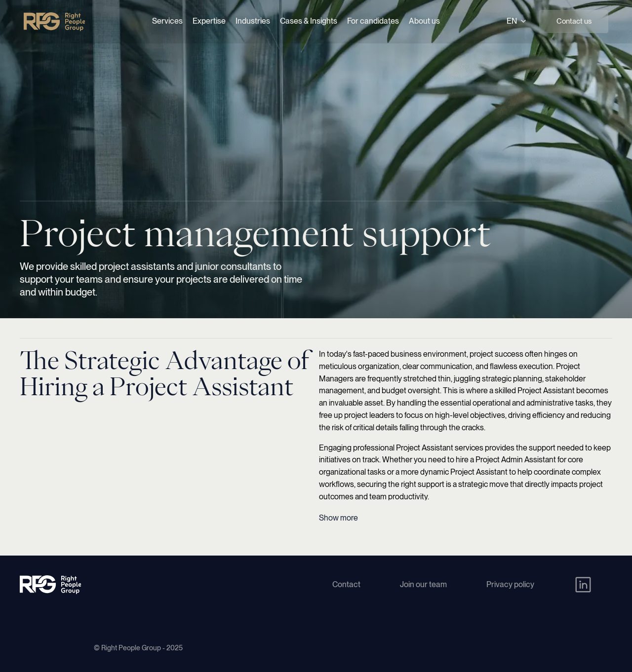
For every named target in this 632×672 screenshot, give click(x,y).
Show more (338, 518)
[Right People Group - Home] (54, 22)
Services (167, 21)
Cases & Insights (309, 21)
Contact (346, 584)
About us (424, 21)
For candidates (373, 21)
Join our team (423, 584)
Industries (253, 21)
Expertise (209, 21)
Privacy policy (510, 584)
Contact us (574, 21)
